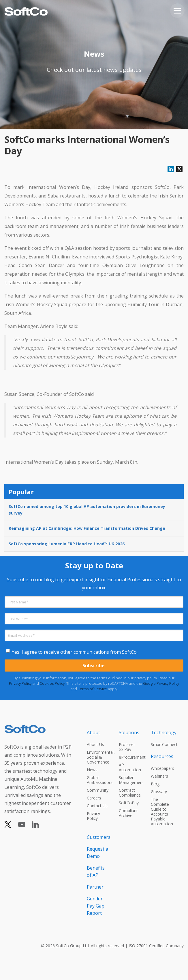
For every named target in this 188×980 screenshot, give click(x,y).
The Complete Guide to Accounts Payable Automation (162, 812)
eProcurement (130, 757)
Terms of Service (92, 689)
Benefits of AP (96, 871)
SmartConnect (162, 744)
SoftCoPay (129, 803)
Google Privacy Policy (161, 683)
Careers (94, 798)
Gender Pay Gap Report (96, 906)
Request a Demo (97, 853)
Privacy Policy (20, 683)
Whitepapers (162, 768)
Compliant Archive (128, 813)
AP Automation (130, 767)
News (92, 770)
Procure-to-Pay (127, 747)
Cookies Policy (52, 683)
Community (98, 790)
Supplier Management (130, 780)
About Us (95, 744)
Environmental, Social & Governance (98, 757)
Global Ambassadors (98, 780)
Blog (155, 784)
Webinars (159, 776)
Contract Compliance (130, 793)
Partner (95, 887)
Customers (98, 837)
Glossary (159, 792)
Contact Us (97, 806)
